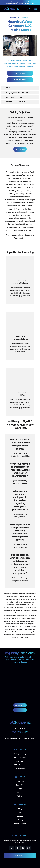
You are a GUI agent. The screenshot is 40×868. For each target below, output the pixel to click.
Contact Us (20, 785)
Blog (20, 809)
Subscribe (20, 855)
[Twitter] (23, 848)
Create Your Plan (20, 705)
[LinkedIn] (12, 848)
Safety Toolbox (20, 824)
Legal (20, 789)
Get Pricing (20, 73)
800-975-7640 (20, 732)
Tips (20, 813)
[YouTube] (28, 848)
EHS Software (20, 769)
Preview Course (20, 80)
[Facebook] (17, 848)
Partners (20, 796)
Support (20, 792)
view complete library (20, 710)
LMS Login (20, 820)
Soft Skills (20, 761)
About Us (20, 781)
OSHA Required (20, 765)
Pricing (20, 816)
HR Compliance (20, 757)
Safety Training (20, 754)
